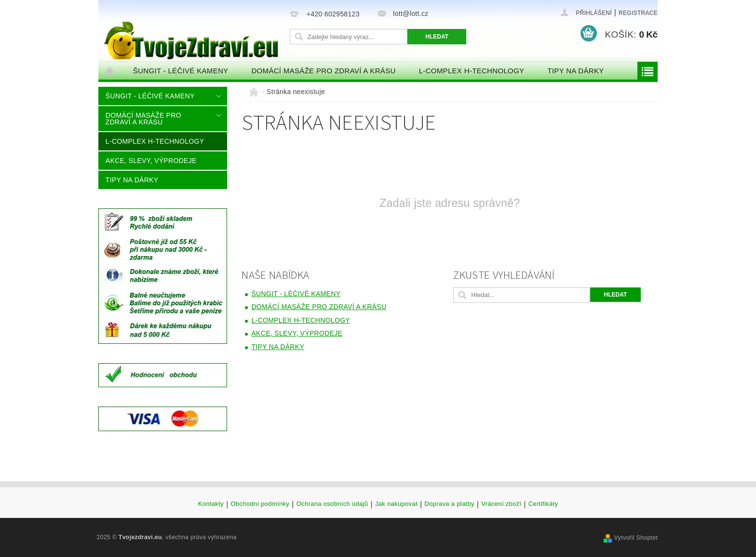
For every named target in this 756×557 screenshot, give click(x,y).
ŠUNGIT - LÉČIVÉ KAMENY (181, 71)
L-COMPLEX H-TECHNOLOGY (472, 71)
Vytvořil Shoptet (636, 538)
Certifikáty (543, 504)
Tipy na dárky (575, 71)
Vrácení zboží (501, 504)
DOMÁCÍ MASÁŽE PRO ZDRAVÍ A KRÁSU (323, 71)
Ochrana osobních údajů (332, 504)
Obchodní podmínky (260, 504)
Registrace (638, 13)
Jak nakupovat (396, 504)
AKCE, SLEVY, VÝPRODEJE (151, 161)
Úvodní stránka (110, 71)
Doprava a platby (449, 504)
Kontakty (211, 504)
